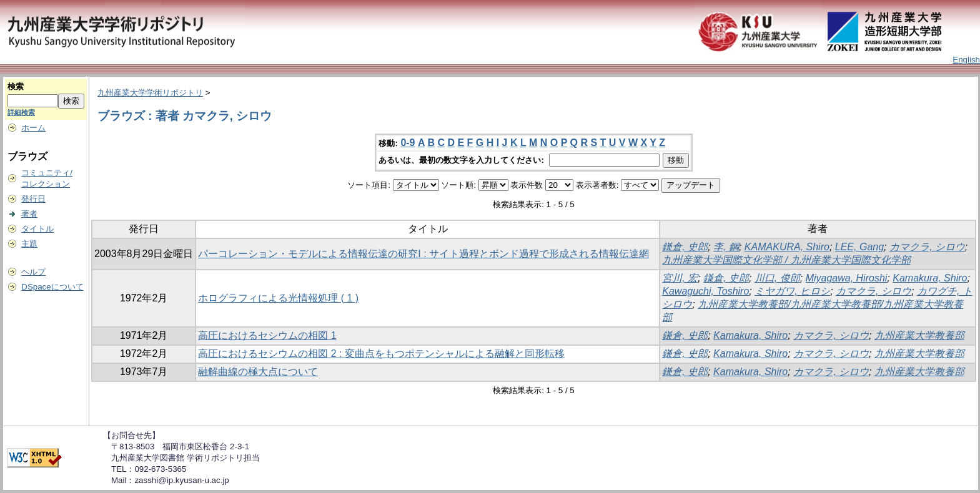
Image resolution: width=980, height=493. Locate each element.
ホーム (33, 128)
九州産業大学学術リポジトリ (150, 93)
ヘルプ (33, 272)
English (966, 60)
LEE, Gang (859, 247)
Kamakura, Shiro (930, 278)
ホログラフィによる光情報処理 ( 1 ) (278, 298)
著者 (29, 214)
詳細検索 (21, 112)
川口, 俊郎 (777, 278)
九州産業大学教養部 (919, 335)
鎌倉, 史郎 (685, 247)
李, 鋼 (726, 247)
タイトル (37, 229)
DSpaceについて (52, 287)
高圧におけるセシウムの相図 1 (267, 335)
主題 (29, 244)
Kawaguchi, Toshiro (705, 291)
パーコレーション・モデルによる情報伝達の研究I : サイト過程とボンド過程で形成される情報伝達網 (423, 254)
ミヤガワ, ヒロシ (792, 291)
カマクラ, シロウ (927, 247)
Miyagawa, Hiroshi (847, 278)
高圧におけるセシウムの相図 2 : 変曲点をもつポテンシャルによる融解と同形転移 (381, 354)
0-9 (408, 143)
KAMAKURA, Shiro (787, 247)
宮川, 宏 (680, 278)
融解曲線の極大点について (258, 372)
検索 (16, 86)
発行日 (33, 199)
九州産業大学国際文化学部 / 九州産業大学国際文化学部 (786, 260)
